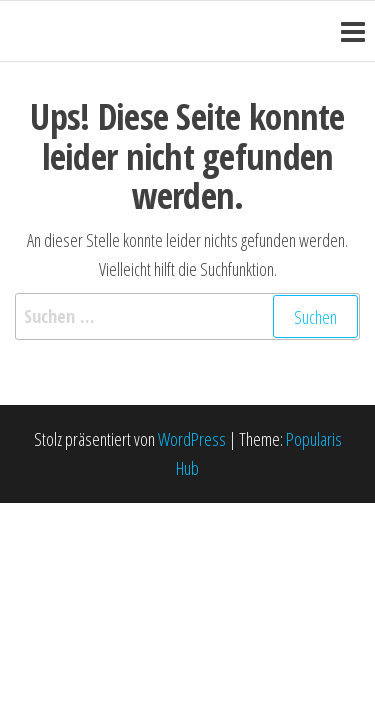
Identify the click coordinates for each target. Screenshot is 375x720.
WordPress (192, 439)
